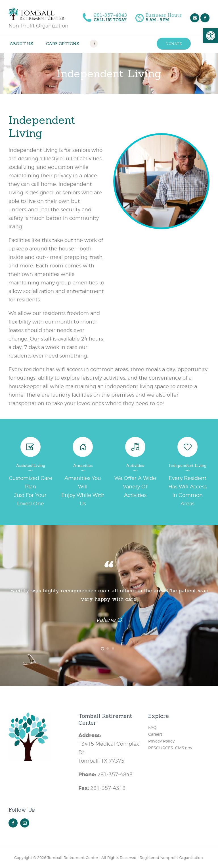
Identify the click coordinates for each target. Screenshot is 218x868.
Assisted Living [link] (31, 466)
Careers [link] (155, 734)
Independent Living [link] (188, 466)
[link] (211, 36)
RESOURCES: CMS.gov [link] (170, 748)
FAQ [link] (152, 727)
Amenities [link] (83, 466)
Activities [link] (135, 466)
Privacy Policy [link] (161, 741)
